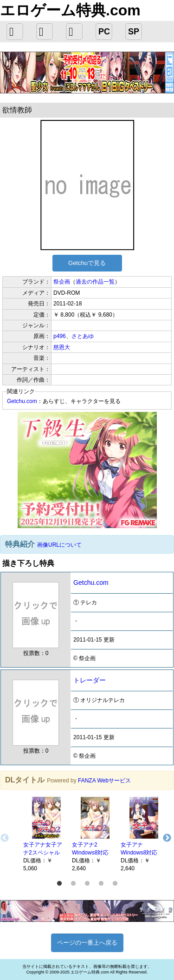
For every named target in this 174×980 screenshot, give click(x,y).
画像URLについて (59, 545)
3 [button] (87, 884)
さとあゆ (83, 336)
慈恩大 (62, 347)
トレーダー (90, 680)
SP (134, 32)
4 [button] (101, 884)
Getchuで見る (87, 263)
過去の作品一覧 (95, 282)
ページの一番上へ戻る (87, 943)
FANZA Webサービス (104, 781)
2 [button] (73, 884)
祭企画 (62, 282)
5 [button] (115, 884)
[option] (43, 834)
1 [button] (59, 884)
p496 (60, 336)
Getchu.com (22, 401)
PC (104, 32)
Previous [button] (5, 838)
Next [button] (167, 838)
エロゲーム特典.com (70, 10)
